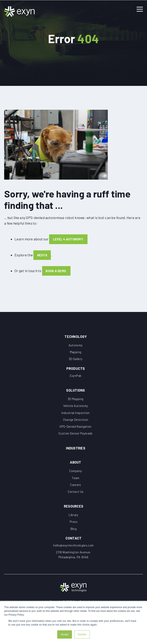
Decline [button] (82, 634)
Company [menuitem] (76, 473)
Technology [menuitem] (76, 336)
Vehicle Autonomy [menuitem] (76, 407)
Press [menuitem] (73, 525)
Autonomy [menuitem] (76, 345)
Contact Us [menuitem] (76, 494)
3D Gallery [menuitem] (76, 359)
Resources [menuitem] (73, 509)
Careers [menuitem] (76, 487)
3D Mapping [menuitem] (76, 400)
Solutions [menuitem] (76, 391)
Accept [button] (65, 634)
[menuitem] (76, 368)
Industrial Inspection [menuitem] (75, 414)
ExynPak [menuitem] (76, 376)
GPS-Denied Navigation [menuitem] (76, 428)
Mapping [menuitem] (76, 352)
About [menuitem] (76, 464)
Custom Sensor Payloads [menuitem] (76, 435)
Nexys (42, 256)
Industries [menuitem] (76, 449)
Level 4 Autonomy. (68, 240)
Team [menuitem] (75, 480)
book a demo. (56, 271)
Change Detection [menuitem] (76, 421)
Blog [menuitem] (73, 532)
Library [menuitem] (73, 517)
